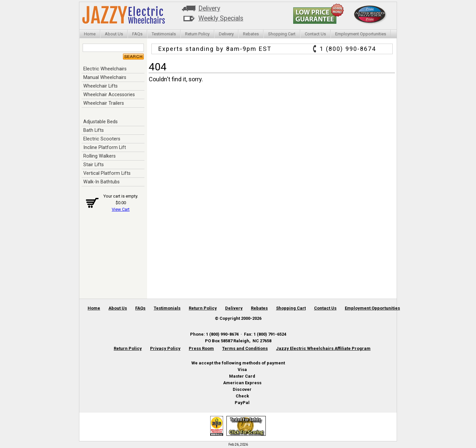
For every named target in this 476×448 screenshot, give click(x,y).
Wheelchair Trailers (104, 103)
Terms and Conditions (245, 348)
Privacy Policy (165, 348)
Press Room (201, 348)
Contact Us (315, 34)
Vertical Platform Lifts (107, 173)
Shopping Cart (282, 34)
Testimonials (164, 34)
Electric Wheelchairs (105, 69)
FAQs (137, 34)
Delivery (209, 8)
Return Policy (197, 34)
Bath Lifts (94, 130)
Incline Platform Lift (105, 147)
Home (90, 34)
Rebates (251, 34)
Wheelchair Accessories (109, 94)
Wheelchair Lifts (100, 86)
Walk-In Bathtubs (101, 182)
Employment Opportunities (361, 34)
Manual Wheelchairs (105, 77)
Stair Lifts (94, 165)
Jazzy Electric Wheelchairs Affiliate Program (323, 348)
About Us (114, 34)
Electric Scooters (102, 139)
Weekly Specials (221, 18)
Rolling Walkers (99, 156)
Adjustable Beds (100, 122)
